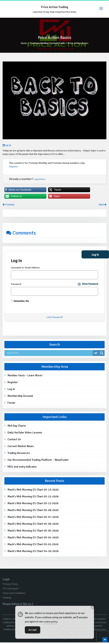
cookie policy (50, 622)
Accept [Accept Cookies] (33, 630)
